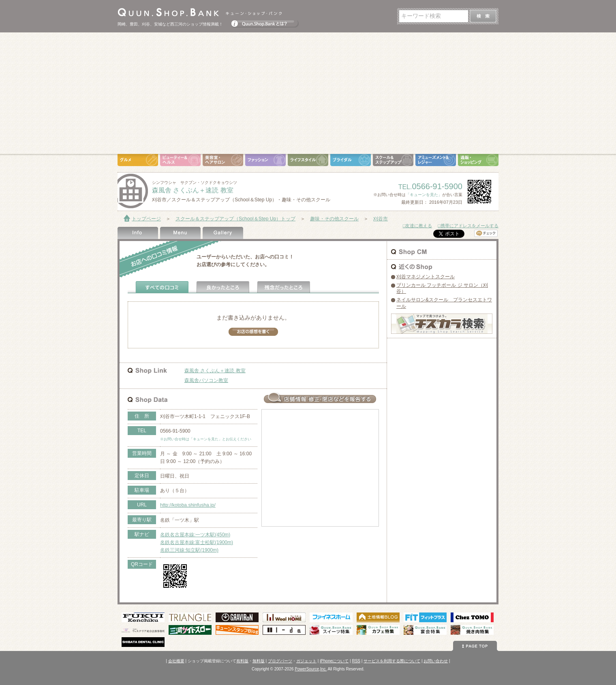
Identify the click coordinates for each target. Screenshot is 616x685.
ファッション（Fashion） (265, 160)
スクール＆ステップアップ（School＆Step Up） (393, 160)
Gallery (223, 233)
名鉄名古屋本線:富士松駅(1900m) (197, 542)
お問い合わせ (436, 661)
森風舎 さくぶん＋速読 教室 (215, 371)
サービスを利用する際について (392, 661)
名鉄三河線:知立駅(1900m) (189, 550)
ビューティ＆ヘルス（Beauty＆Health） (180, 160)
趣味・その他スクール (334, 219)
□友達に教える (418, 226)
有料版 (242, 661)
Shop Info (138, 233)
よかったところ (223, 287)
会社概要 (176, 661)
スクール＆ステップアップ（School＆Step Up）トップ (235, 219)
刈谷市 (381, 219)
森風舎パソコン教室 (206, 380)
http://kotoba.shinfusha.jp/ (188, 505)
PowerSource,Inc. (311, 669)
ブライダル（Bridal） (351, 160)
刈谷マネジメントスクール (426, 277)
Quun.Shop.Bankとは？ (265, 22)
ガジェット (306, 661)
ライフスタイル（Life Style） (308, 160)
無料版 (259, 661)
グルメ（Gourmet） (138, 160)
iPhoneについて (334, 661)
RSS (356, 661)
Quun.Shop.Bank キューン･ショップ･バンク (200, 12)
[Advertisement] (308, 93)
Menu (180, 233)
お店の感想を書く (253, 332)
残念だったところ (284, 287)
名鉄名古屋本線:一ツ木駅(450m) (195, 535)
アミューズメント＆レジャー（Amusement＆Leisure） (436, 160)
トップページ (146, 219)
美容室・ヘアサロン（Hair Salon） (223, 160)
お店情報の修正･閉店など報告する (320, 398)
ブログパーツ (280, 661)
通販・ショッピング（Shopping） (478, 160)
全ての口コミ (162, 287)
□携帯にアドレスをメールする (468, 226)
